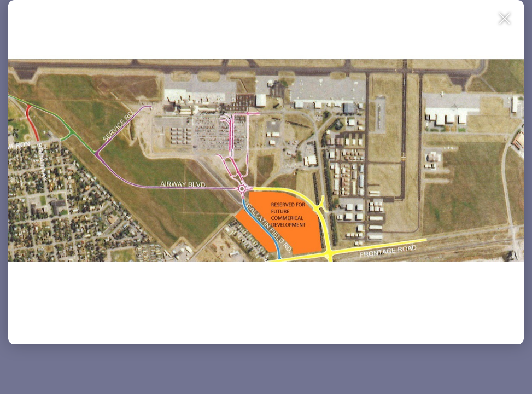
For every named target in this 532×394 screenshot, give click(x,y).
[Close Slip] (505, 44)
